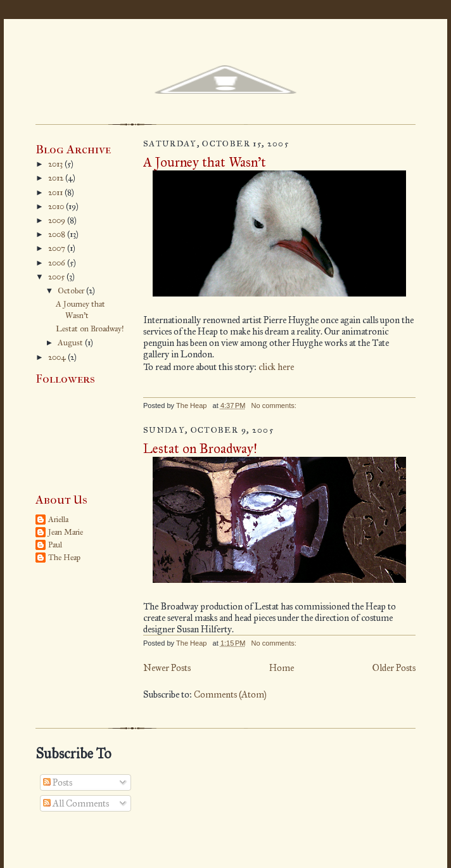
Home (282, 668)
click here (276, 367)
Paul (55, 545)
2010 (57, 207)
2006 (58, 263)
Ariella (58, 520)
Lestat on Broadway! (90, 329)
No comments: (275, 405)
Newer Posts (167, 668)
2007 (58, 248)
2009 (58, 220)
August (71, 343)
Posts (58, 782)
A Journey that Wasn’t (205, 162)
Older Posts (394, 668)
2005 (57, 277)
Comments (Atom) (230, 694)
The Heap (64, 558)
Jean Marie (66, 532)
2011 (56, 193)
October (72, 291)
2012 (57, 178)
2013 (56, 164)
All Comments (76, 803)
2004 (58, 357)
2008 (58, 234)
